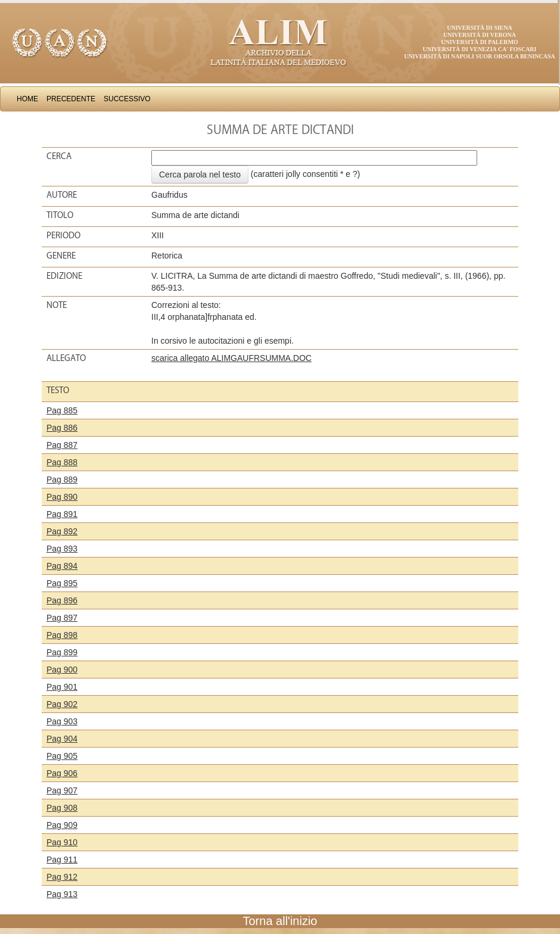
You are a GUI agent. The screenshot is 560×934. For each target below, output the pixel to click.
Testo (58, 390)
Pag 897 (62, 618)
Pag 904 (62, 739)
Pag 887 (62, 445)
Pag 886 (62, 428)
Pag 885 (62, 410)
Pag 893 (62, 549)
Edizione (64, 276)
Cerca (59, 156)
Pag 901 (62, 687)
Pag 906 (62, 773)
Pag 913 (62, 894)
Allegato (66, 358)
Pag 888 (62, 462)
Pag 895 (62, 583)
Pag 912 (62, 877)
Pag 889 (62, 480)
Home (27, 99)
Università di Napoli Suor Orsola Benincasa (480, 56)
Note (57, 305)
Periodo (63, 235)
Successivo (127, 99)
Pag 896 (62, 600)
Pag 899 (62, 652)
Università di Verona (480, 35)
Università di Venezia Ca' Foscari (480, 49)
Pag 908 (62, 808)
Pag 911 (62, 860)
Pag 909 (62, 825)
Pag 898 (62, 635)
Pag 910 (62, 842)
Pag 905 (62, 756)
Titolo (60, 215)
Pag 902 (62, 704)
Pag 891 (62, 514)
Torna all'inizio (280, 921)
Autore (62, 195)
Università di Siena (479, 28)
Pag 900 (62, 670)
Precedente (71, 99)
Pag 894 (62, 566)
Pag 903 (62, 721)
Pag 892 (62, 531)
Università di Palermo (479, 42)
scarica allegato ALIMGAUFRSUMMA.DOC (231, 358)
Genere (61, 256)
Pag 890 (62, 497)
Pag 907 (62, 790)
